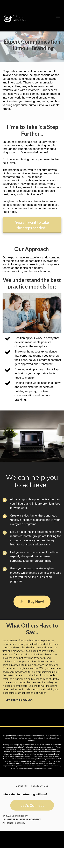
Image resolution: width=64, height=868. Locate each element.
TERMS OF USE (40, 786)
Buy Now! (32, 602)
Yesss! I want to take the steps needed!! (32, 225)
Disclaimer (22, 786)
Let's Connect (32, 805)
